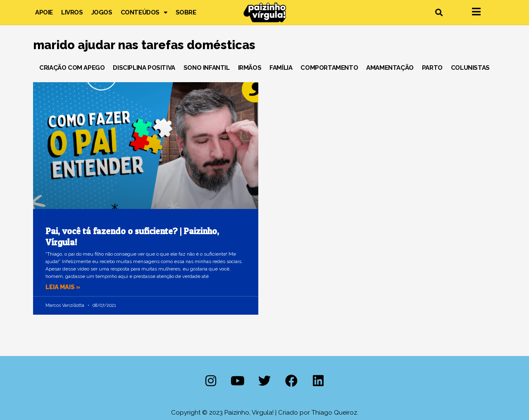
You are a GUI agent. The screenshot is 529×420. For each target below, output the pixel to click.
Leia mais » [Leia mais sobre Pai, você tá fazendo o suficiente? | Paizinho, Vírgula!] (64, 287)
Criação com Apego (72, 68)
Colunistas (470, 68)
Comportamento (329, 68)
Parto (432, 68)
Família (281, 68)
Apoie (44, 12)
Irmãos (250, 68)
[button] (439, 13)
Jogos (102, 12)
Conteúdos (144, 12)
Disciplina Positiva (144, 68)
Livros (72, 12)
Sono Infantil (207, 68)
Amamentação (390, 68)
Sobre (186, 12)
